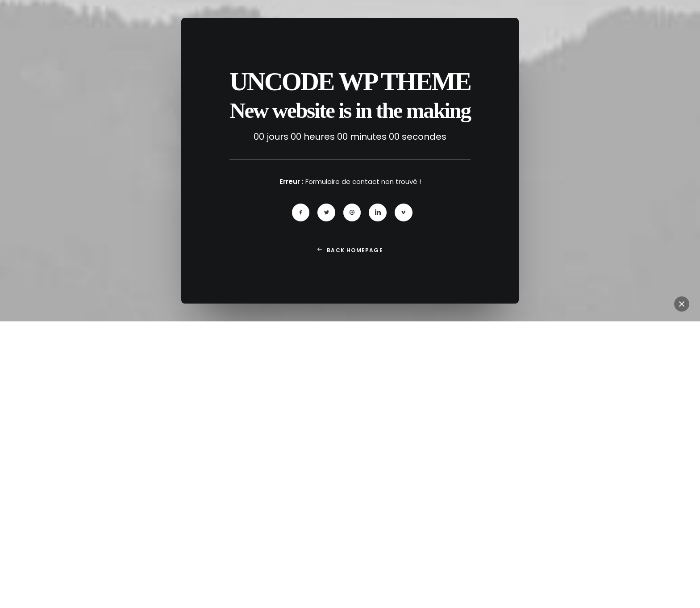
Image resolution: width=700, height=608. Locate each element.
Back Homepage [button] (350, 252)
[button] (301, 215)
